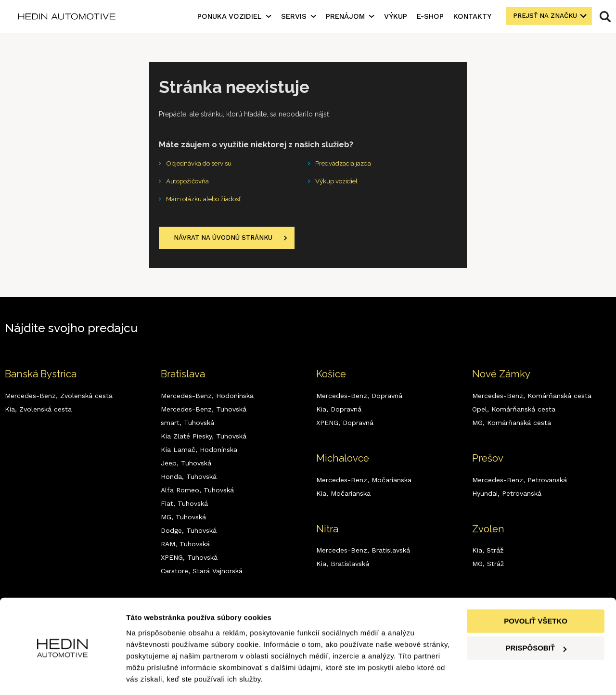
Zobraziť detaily (154, 676)
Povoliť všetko (536, 592)
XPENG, (189, 559)
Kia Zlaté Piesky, (204, 438)
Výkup (396, 16)
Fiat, (184, 505)
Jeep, (186, 465)
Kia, (38, 411)
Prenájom (345, 16)
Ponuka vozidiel (230, 16)
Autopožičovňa (189, 182)
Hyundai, (507, 495)
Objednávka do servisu (201, 164)
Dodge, (189, 532)
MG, (183, 519)
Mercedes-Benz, (59, 398)
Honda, (189, 478)
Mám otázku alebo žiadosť (207, 200)
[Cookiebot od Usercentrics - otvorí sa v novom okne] (62, 676)
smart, (187, 425)
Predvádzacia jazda (345, 164)
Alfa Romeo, (197, 492)
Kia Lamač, (199, 451)
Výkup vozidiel (339, 182)
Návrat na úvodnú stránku (225, 240)
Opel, (514, 411)
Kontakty (472, 16)
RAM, (185, 546)
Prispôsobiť (536, 619)
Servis (294, 16)
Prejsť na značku (544, 16)
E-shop (430, 16)
